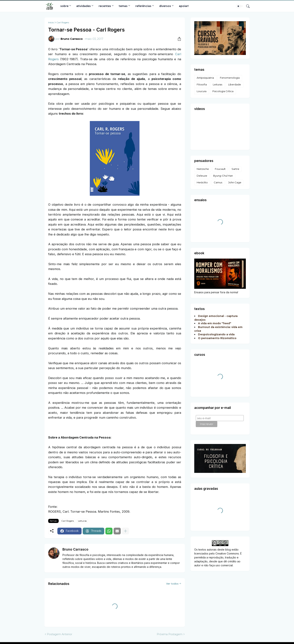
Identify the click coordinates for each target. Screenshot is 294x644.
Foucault (220, 169)
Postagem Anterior (60, 634)
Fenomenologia (230, 78)
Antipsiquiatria (205, 78)
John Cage (235, 182)
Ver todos (172, 584)
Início (51, 23)
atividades (84, 6)
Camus (218, 182)
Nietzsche (203, 169)
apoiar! (184, 6)
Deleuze (202, 176)
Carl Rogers (63, 23)
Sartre (235, 169)
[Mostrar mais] (125, 531)
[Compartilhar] (178, 39)
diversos (165, 6)
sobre (64, 6)
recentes (105, 6)
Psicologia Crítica (223, 91)
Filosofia (202, 84)
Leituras (82, 521)
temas (123, 6)
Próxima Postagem (170, 634)
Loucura (202, 91)
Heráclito (202, 182)
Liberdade (235, 84)
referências (143, 6)
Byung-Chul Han (223, 176)
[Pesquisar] (246, 6)
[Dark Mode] (240, 6)
